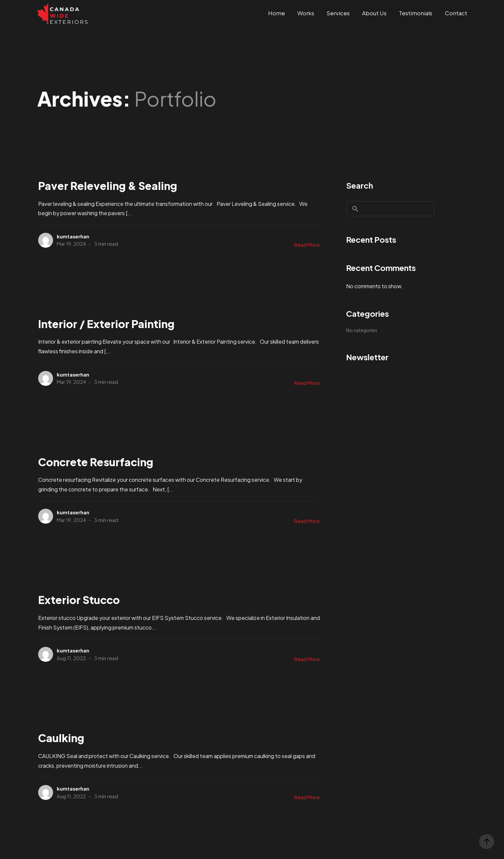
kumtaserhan (73, 236)
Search (360, 185)
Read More (307, 245)
